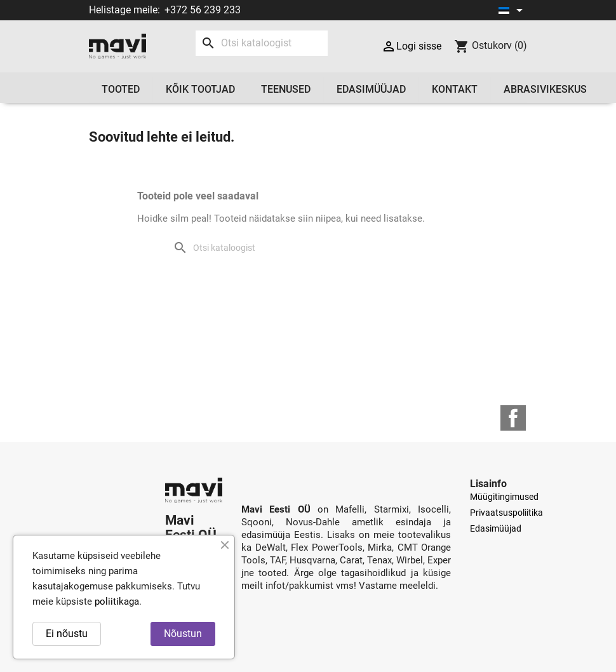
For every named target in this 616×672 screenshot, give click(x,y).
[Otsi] (262, 43)
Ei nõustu (67, 634)
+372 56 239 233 (203, 10)
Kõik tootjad (200, 89)
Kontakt (455, 89)
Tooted (121, 89)
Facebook (513, 418)
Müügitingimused (504, 497)
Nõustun (183, 634)
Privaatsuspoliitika (506, 513)
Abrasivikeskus (545, 89)
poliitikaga (117, 601)
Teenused (286, 89)
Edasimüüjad (371, 89)
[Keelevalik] (513, 10)
